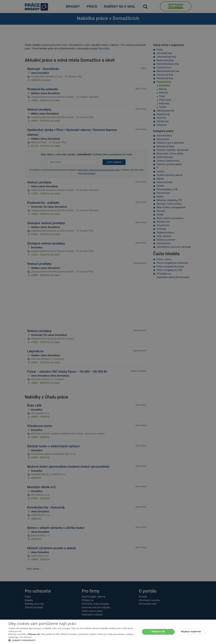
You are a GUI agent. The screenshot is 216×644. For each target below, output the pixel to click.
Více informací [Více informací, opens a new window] (26, 637)
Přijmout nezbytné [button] (191, 632)
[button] (73, 640)
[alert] (108, 322)
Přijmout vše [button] (158, 632)
